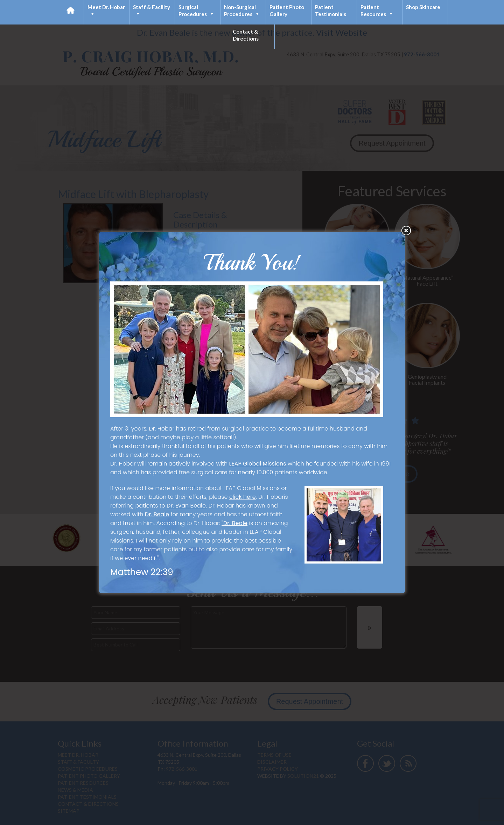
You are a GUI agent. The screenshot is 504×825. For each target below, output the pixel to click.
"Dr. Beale (234, 523)
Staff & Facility (152, 11)
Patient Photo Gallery (287, 11)
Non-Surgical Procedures (242, 11)
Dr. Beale (157, 514)
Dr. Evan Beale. (187, 506)
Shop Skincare (423, 7)
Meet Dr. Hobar (106, 11)
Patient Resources (377, 11)
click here (243, 497)
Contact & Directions (246, 35)
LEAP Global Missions (258, 464)
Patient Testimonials (331, 11)
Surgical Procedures (196, 11)
